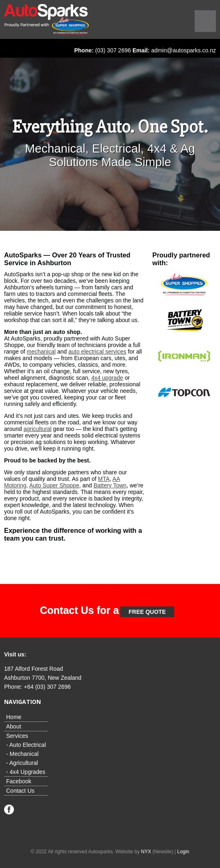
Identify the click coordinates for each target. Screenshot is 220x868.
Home (14, 717)
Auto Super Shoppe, (55, 485)
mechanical (41, 352)
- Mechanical (22, 754)
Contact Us (20, 791)
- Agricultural (22, 763)
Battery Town (110, 485)
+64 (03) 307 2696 (47, 687)
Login (183, 852)
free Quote (147, 612)
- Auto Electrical (26, 745)
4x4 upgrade (107, 378)
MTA (104, 479)
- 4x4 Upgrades (26, 772)
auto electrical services (97, 352)
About (14, 726)
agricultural (37, 429)
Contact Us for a (80, 610)
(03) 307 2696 (113, 50)
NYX (146, 852)
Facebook (19, 781)
